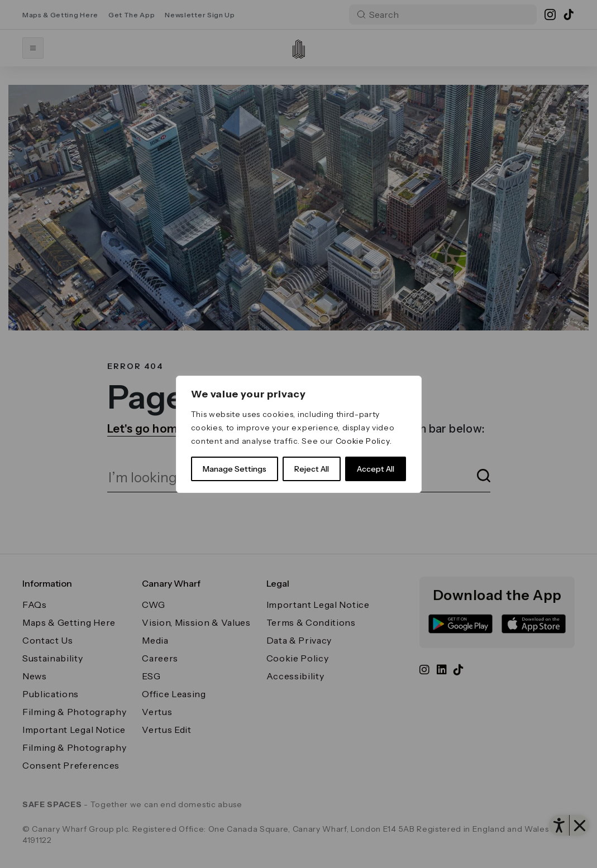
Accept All (376, 469)
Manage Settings (235, 469)
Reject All (312, 469)
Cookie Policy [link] (363, 441)
